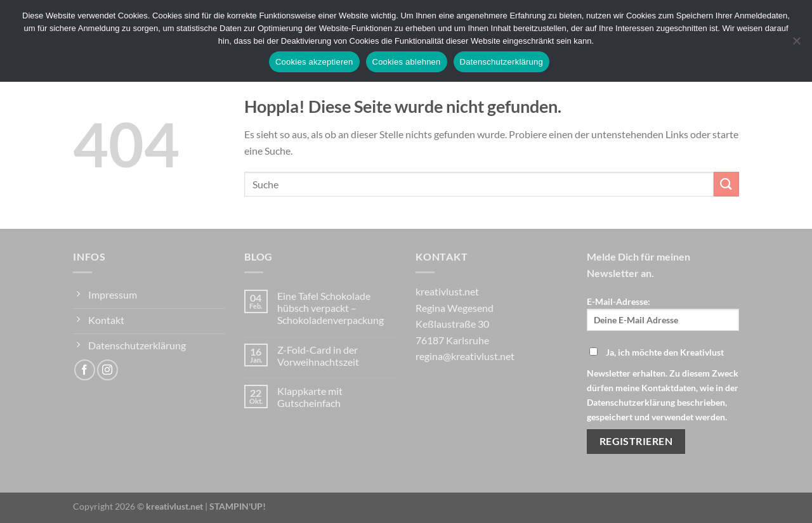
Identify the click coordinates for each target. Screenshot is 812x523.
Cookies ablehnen (407, 62)
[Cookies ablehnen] (796, 44)
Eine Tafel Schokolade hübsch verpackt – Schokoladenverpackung (331, 308)
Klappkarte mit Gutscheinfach (310, 397)
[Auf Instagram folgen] (108, 370)
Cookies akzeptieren (314, 62)
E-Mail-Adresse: (663, 313)
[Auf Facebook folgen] (85, 370)
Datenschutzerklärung (501, 62)
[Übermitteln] (726, 184)
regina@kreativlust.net (465, 356)
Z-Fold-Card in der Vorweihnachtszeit (318, 356)
